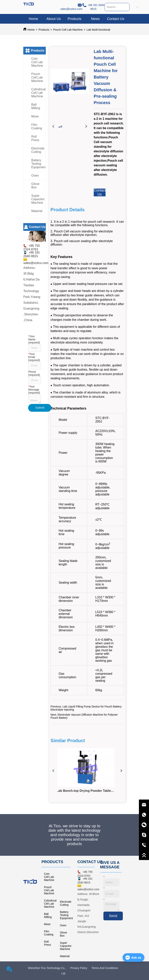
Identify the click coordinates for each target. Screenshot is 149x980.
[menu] (74, 19)
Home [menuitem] (33, 19)
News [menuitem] (95, 19)
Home (31, 30)
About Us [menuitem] (54, 19)
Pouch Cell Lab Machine (68, 30)
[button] (74, 19)
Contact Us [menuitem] (116, 19)
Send (113, 916)
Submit (40, 408)
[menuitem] (74, 19)
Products (44, 30)
